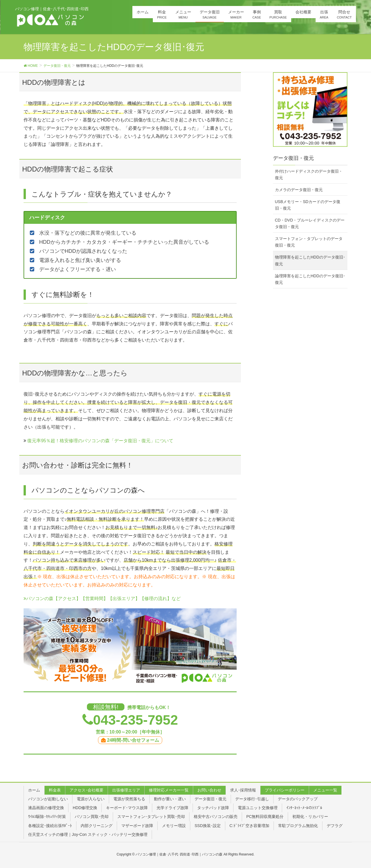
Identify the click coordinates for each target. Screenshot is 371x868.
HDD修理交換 (85, 808)
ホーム (34, 790)
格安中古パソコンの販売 (216, 817)
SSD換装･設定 (208, 826)
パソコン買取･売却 (92, 817)
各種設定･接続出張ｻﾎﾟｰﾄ (50, 826)
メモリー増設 (174, 826)
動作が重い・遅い (170, 799)
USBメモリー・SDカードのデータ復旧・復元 (308, 205)
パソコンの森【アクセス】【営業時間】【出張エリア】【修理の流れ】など (102, 599)
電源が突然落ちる (129, 799)
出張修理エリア (126, 790)
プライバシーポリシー (285, 790)
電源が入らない (91, 799)
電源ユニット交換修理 (258, 808)
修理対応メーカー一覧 (169, 790)
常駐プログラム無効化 (298, 826)
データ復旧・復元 (210, 799)
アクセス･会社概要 (87, 790)
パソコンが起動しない (48, 799)
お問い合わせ (209, 790)
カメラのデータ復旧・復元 (299, 190)
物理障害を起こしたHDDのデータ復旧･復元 (310, 260)
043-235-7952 (136, 720)
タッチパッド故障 (213, 808)
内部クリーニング (97, 826)
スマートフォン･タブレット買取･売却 (151, 817)
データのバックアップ (298, 799)
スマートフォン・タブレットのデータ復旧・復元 (309, 242)
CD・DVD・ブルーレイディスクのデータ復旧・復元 (310, 223)
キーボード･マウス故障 (127, 808)
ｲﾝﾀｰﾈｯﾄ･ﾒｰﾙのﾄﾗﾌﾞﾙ (304, 808)
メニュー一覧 (325, 790)
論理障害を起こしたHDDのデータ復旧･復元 (310, 279)
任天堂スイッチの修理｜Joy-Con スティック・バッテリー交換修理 (88, 834)
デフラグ (335, 826)
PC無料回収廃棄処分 (265, 817)
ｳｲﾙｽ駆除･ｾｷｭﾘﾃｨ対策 (47, 817)
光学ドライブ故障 (172, 808)
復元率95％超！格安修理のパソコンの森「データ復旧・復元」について (100, 441)
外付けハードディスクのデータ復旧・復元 (309, 174)
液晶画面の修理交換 (46, 808)
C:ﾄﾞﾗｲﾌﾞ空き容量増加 (249, 826)
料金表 (55, 790)
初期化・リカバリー (310, 817)
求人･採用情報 (243, 790)
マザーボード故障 (137, 826)
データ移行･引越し (252, 799)
